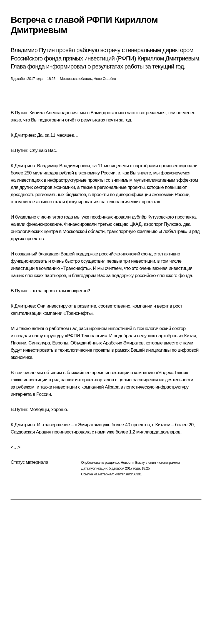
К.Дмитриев (23, 135)
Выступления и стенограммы (157, 462)
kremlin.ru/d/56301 (128, 474)
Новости (127, 462)
